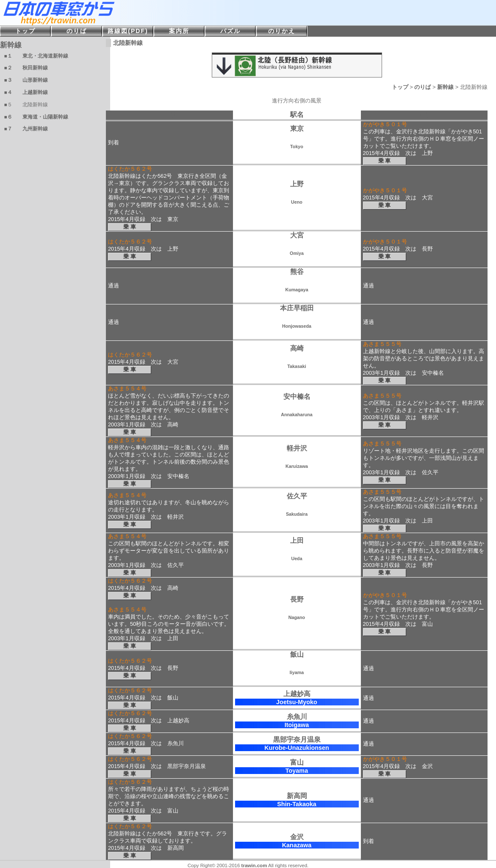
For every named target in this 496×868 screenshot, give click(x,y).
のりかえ (282, 31)
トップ (400, 87)
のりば (423, 87)
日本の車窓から (127, 13)
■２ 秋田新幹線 (26, 68)
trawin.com (254, 865)
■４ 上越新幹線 (26, 92)
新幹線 (445, 87)
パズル (230, 31)
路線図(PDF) (128, 31)
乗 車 (385, 161)
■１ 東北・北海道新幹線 (36, 56)
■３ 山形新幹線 (26, 80)
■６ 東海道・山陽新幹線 (36, 117)
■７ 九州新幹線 (26, 129)
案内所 (179, 31)
